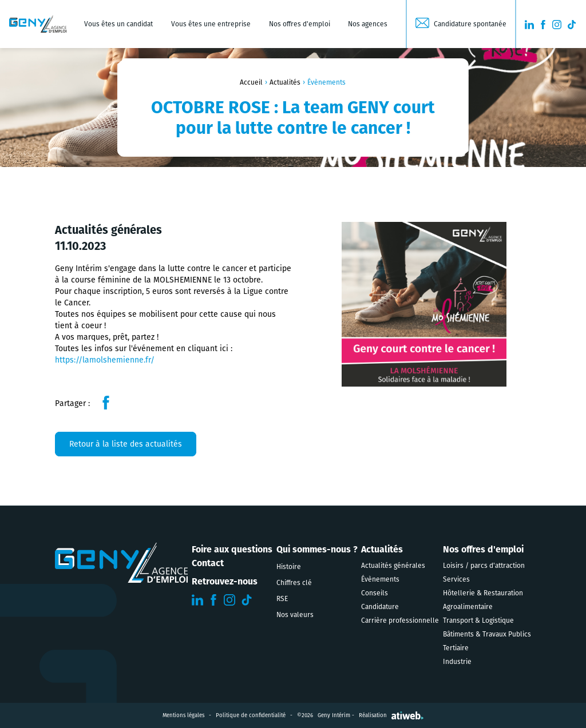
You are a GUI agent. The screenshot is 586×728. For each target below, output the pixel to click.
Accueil (251, 82)
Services (456, 579)
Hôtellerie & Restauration (483, 593)
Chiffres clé (294, 583)
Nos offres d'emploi (300, 24)
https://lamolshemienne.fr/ (105, 360)
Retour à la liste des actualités (126, 444)
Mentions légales (183, 715)
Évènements (380, 579)
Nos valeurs (295, 615)
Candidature (380, 607)
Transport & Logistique (478, 620)
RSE (282, 599)
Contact (208, 563)
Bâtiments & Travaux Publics (487, 634)
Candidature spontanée (470, 24)
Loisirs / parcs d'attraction (484, 566)
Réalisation (391, 715)
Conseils (375, 593)
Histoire (289, 567)
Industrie (457, 662)
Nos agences (368, 24)
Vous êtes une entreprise (211, 24)
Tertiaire (456, 648)
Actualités (285, 82)
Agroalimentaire (468, 607)
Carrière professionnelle (400, 620)
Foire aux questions (232, 549)
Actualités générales (393, 566)
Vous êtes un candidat (118, 24)
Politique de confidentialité (251, 715)
